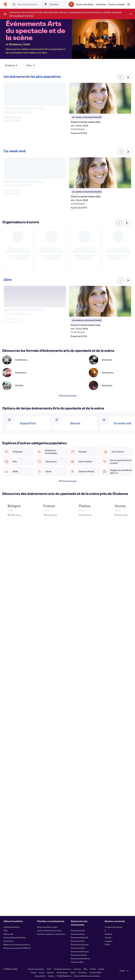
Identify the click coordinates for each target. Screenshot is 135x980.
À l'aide (93, 969)
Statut (73, 972)
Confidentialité (96, 972)
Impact (42, 972)
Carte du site (8, 941)
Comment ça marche (36, 969)
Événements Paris (78, 931)
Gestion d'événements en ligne (49, 931)
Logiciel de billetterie (12, 927)
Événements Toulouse (80, 944)
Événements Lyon (78, 934)
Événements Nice (78, 948)
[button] (12, 65)
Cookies (51, 976)
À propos (77, 969)
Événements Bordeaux (80, 951)
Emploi (101, 969)
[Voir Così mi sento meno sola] (100, 98)
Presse (34, 972)
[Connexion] (101, 4)
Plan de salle (8, 934)
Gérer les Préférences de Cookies (87, 976)
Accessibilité (40, 976)
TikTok (107, 944)
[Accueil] (5, 4)
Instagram (109, 941)
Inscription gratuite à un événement (51, 934)
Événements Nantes (79, 955)
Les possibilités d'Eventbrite (15, 937)
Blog (86, 969)
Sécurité (50, 972)
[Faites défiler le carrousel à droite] (128, 77)
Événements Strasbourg (80, 958)
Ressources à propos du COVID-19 (17, 948)
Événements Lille (78, 941)
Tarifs (6, 931)
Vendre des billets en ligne (47, 927)
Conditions (82, 972)
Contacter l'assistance (113, 927)
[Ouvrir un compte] (116, 4)
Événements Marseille (80, 937)
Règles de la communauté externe (17, 944)
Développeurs (62, 972)
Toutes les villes (77, 962)
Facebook (109, 934)
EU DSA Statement (64, 976)
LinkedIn (108, 937)
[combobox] (58, 4)
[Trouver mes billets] (85, 4)
